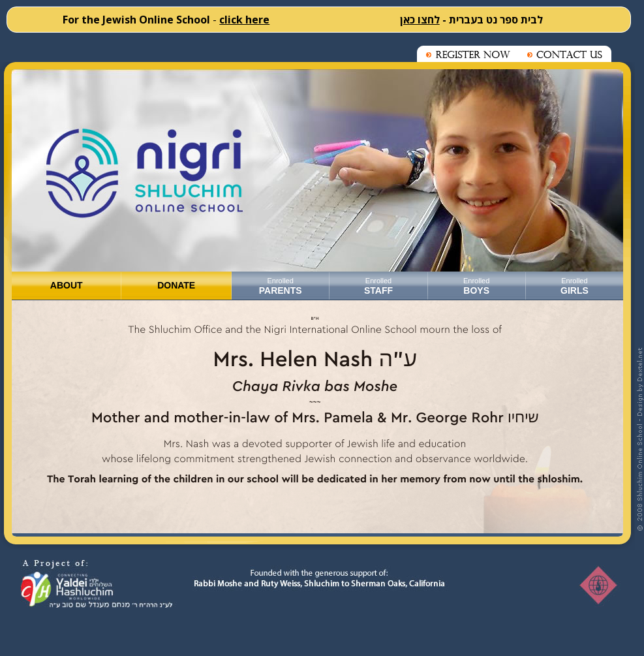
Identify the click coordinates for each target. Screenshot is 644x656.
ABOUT (67, 285)
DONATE (176, 285)
